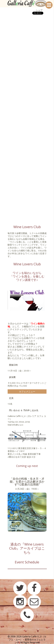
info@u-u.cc (18, 425)
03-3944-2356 (23, 422)
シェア (39, 10)
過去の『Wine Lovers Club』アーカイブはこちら (27, 548)
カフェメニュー (27, 392)
